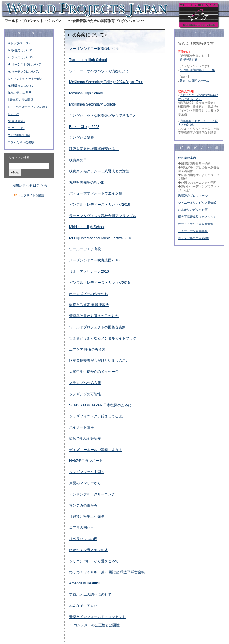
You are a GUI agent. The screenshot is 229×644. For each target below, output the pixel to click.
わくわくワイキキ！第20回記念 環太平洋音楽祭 (107, 572)
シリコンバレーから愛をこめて (94, 561)
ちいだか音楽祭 (82, 138)
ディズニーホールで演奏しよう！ (96, 450)
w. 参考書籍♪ (17, 121)
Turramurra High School (88, 60)
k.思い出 (14, 114)
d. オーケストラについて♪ (25, 64)
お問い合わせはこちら (29, 185)
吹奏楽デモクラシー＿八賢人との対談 (99, 171)
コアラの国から (82, 528)
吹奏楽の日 (78, 160)
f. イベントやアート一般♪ (25, 79)
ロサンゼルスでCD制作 (193, 238)
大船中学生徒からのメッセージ (94, 372)
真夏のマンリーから (85, 483)
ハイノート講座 (82, 427)
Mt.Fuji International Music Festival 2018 (101, 238)
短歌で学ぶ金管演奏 (85, 439)
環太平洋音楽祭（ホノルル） (197, 217)
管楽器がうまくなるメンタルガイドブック (103, 338)
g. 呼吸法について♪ (21, 86)
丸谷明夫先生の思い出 (87, 182)
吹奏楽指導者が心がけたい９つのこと (99, 360)
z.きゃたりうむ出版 (21, 142)
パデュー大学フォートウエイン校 (96, 193)
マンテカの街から (83, 505)
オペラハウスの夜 (83, 539)
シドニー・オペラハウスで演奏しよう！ (101, 71)
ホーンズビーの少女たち (89, 294)
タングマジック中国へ (87, 472)
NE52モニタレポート (86, 461)
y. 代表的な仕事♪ (19, 135)
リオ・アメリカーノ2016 (89, 271)
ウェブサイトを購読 (31, 195)
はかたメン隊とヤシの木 (89, 550)
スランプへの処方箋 (85, 383)
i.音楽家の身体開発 (21, 100)
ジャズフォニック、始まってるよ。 (97, 416)
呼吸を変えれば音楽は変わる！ (94, 149)
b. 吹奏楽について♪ (21, 50)
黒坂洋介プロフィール (193, 196)
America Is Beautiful (85, 583)
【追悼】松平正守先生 (87, 516)
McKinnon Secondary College (92, 104)
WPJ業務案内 (187, 158)
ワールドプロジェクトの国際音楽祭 (97, 327)
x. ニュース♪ (16, 128)
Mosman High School (86, 93)
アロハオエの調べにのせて (90, 594)
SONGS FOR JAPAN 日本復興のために (100, 405)
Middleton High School (87, 227)
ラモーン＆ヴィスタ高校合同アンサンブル (103, 216)
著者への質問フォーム (194, 81)
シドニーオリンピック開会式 (197, 203)
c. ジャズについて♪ (21, 57)
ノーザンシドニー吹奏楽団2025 (94, 49)
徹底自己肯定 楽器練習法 (89, 305)
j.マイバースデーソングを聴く (28, 107)
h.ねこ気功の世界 (20, 93)
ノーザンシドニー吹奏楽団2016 (94, 260)
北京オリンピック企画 (193, 210)
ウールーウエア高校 (85, 249)
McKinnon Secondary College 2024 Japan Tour (106, 82)
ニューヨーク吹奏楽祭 (193, 231)
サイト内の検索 (19, 158)
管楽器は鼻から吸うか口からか (94, 316)
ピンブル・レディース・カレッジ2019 (100, 205)
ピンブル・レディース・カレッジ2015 (100, 283)
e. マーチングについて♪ (24, 71)
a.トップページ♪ (19, 43)
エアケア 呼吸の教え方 (87, 350)
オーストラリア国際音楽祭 (196, 224)
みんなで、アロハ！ (85, 606)
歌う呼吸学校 (188, 59)
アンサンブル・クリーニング (92, 494)
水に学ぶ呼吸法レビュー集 (197, 70)
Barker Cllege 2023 (84, 127)
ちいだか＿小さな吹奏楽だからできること (103, 116)
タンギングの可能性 (85, 394)
